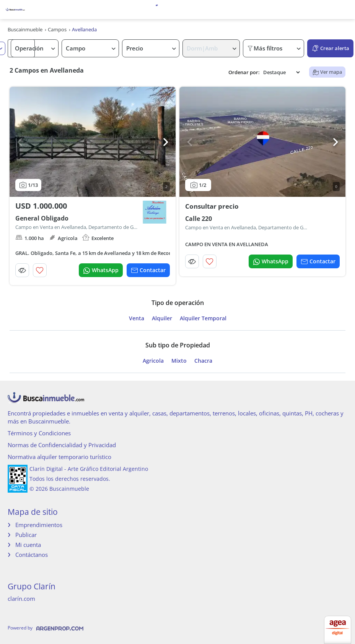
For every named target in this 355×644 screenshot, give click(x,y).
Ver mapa (327, 72)
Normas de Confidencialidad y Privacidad (62, 445)
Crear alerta (330, 48)
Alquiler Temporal (203, 318)
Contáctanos (32, 555)
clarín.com (21, 599)
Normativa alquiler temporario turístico (59, 457)
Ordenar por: (244, 72)
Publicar (26, 535)
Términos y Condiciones (39, 433)
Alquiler (162, 318)
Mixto (179, 361)
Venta (137, 318)
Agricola (153, 361)
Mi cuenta (28, 545)
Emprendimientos (39, 525)
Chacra (203, 361)
